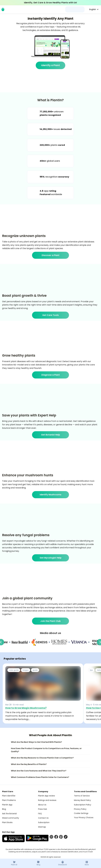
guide (35, 670)
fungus (26, 670)
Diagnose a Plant (51, 375)
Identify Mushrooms (50, 495)
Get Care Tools (50, 315)
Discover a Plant (50, 255)
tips (91, 670)
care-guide (14, 670)
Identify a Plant (50, 65)
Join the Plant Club (50, 621)
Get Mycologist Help (51, 558)
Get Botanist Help (51, 435)
